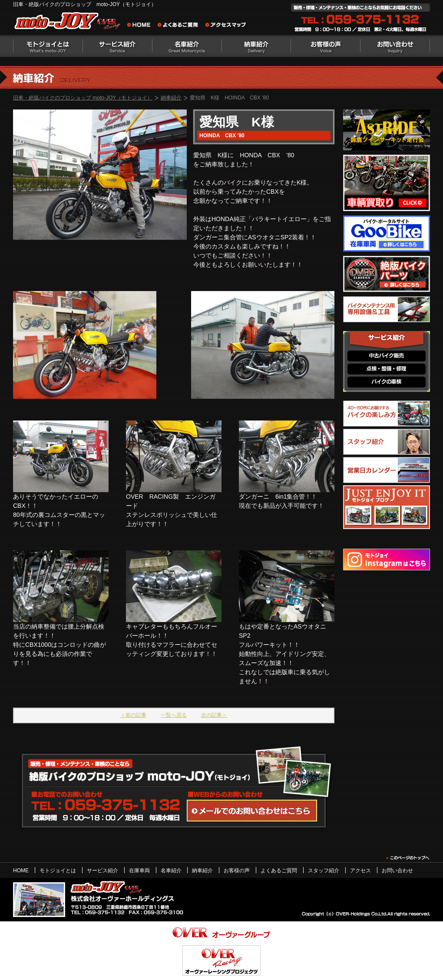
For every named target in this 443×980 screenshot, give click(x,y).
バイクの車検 (387, 382)
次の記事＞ (214, 715)
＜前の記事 (133, 715)
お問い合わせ (395, 46)
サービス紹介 (117, 46)
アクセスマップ (226, 26)
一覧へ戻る (174, 715)
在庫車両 (139, 871)
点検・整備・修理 (387, 369)
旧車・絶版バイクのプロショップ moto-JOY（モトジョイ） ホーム (141, 26)
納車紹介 (256, 46)
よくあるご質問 (180, 26)
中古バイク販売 (387, 356)
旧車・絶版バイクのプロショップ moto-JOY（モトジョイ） (83, 98)
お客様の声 (326, 46)
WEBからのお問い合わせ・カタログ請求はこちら (252, 811)
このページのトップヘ (407, 858)
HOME (21, 871)
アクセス (360, 871)
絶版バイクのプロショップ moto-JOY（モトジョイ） (69, 23)
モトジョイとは (48, 46)
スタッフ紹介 (324, 871)
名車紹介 (187, 46)
